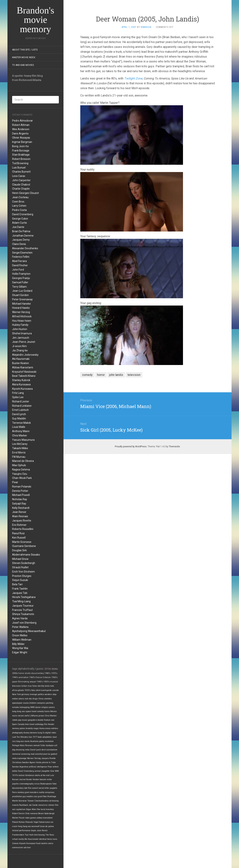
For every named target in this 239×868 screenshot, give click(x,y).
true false (32, 686)
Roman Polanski (22, 487)
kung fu (41, 733)
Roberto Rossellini (23, 529)
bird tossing (39, 835)
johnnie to (46, 762)
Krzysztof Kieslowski (24, 372)
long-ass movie (23, 741)
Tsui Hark (29, 835)
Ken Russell (19, 538)
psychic (15, 784)
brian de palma (47, 826)
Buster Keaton (21, 363)
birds (47, 686)
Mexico (53, 711)
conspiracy (50, 792)
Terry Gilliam (19, 287)
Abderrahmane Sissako (26, 555)
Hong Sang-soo (24, 826)
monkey (21, 792)
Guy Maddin (19, 418)
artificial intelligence (38, 767)
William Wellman (22, 640)
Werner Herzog (21, 312)
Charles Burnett (21, 172)
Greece (15, 843)
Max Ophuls (19, 465)
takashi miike (46, 779)
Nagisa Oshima (21, 470)
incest (41, 805)
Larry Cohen (19, 206)
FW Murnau (19, 457)
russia (26, 703)
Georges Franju (21, 278)
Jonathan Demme (23, 236)
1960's (32, 677)
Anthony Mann (21, 431)
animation (24, 677)
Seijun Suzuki (20, 580)
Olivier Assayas (21, 138)
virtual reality (18, 839)
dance (38, 707)
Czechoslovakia (41, 801)
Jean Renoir (19, 512)
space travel (31, 711)
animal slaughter (42, 771)
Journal (22, 779)
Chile (27, 813)
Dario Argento (20, 134)
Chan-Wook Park (22, 478)
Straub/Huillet (20, 567)
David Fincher (20, 265)
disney (27, 733)
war (53, 720)
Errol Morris (19, 453)
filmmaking (24, 682)
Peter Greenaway (22, 299)
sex (23, 711)
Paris (14, 792)
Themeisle (174, 447)
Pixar (15, 482)
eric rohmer (49, 805)
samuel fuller (39, 745)
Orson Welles (20, 635)
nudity (42, 792)
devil (44, 750)
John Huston (20, 329)
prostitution (17, 796)
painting (50, 703)
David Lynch (19, 414)
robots (15, 720)
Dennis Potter (20, 491)
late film (28, 788)
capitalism (21, 809)
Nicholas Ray (20, 499)
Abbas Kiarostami (23, 367)
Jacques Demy (21, 240)
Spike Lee (18, 397)
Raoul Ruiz (18, 533)
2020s (55, 669)
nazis (15, 716)
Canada (21, 724)
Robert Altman (21, 125)
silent (38, 690)
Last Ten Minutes (20, 737)
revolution (49, 741)
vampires (41, 703)
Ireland (15, 831)
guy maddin (28, 796)
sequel (33, 682)
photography (18, 733)
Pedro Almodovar (22, 121)
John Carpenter (21, 180)
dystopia (50, 745)
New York (17, 694)
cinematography (27, 784)
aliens (21, 699)
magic (36, 728)
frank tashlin (42, 843)
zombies (48, 699)
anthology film (41, 724)
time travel (30, 724)
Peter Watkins (20, 627)
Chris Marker (20, 435)
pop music (23, 720)
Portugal (16, 745)
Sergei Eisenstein (22, 253)
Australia (34, 741)
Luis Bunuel (19, 168)
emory (48, 728)
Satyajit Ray (19, 504)
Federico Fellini (21, 257)
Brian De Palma (21, 231)
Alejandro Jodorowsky (25, 355)
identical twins (46, 839)
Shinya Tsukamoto (23, 614)
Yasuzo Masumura (23, 440)
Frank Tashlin (20, 589)
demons (34, 733)
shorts (28, 673)
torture (22, 775)
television (17, 686)
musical (54, 682)
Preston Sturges (22, 576)
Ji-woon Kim (19, 346)
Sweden (25, 762)
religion (45, 707)
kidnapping (25, 707)
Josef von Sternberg (24, 623)
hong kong (17, 711)
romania (34, 813)
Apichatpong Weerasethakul (29, 631)
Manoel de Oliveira (23, 461)
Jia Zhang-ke (20, 350)
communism (18, 848)
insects (15, 805)
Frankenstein (18, 835)
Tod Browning (20, 163)
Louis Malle (19, 427)
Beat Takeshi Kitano (24, 376)
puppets (53, 788)
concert (35, 788)
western (48, 694)
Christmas (17, 762)
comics (52, 707)
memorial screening (21, 754)
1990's (15, 677)
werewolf (35, 826)
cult (56, 745)
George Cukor (20, 219)
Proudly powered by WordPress (131, 447)
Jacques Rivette (22, 521)
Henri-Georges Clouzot (25, 193)
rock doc (28, 699)
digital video (51, 733)
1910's (15, 775)
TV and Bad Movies (23, 65)
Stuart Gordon (20, 295)
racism (21, 716)
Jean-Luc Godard (22, 291)
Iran (30, 737)
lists (52, 686)
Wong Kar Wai (20, 648)
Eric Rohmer (19, 525)
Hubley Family (20, 325)
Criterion (47, 677)
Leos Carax (19, 176)
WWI (57, 771)
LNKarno (34, 716)
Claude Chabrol (21, 185)
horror (21, 673)
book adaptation (45, 737)
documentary (38, 673)
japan (15, 682)
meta (14, 758)
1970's (54, 673)
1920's (28, 690)
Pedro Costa (19, 210)
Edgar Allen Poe (33, 809)
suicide (56, 690)
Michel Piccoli (18, 818)
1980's (48, 673)
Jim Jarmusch (21, 338)
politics (41, 694)
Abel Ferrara (19, 261)
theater (51, 724)
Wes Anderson (21, 129)
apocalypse (17, 703)
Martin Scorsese (22, 542)
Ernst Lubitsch (20, 410)
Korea (42, 728)
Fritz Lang (18, 393)
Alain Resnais (20, 516)
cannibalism (52, 750)
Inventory (50, 809)
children (33, 703)
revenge (34, 694)
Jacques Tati (20, 593)
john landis (116, 375)
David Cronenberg (23, 214)
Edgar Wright (20, 652)
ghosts (21, 690)
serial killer (44, 788)
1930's (46, 682)
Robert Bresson (21, 159)
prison (41, 716)
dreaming (20, 750)
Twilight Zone (133, 78)
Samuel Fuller (20, 282)
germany (25, 694)
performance (25, 831)
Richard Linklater (22, 406)
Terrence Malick (21, 423)
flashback (24, 805)
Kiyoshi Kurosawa (22, 389)
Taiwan (31, 801)
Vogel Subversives (42, 822)
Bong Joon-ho (20, 146)
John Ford (18, 270)
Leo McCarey (20, 444)
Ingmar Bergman (22, 142)
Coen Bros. (18, 202)
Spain (15, 724)
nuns (55, 839)
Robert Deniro (18, 813)
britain (24, 686)
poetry (42, 741)
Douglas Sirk (19, 550)
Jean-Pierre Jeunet (24, 342)
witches (55, 728)
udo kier (27, 848)
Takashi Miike (20, 448)
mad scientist (37, 754)
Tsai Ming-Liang (21, 601)
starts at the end (42, 775)
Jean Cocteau (20, 197)
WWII (32, 707)
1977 (35, 737)
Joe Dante (18, 227)
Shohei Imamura (22, 333)
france (39, 677)
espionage (22, 758)
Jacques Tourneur (23, 606)
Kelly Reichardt (21, 508)
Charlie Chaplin (21, 189)
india (27, 750)
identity (41, 686)
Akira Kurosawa (21, 384)
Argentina (24, 767)
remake (16, 707)
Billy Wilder (18, 644)
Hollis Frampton (21, 274)
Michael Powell (21, 495)
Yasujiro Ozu (20, 474)
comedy (41, 711)
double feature (44, 720)
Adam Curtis (20, 223)
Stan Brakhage (21, 155)
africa (15, 690)
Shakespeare (46, 784)
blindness (30, 775)
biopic (34, 831)
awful (27, 716)
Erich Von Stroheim (23, 572)
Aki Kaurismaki (21, 359)
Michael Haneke (21, 304)
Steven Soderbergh (24, 563)
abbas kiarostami (45, 818)
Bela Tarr (17, 584)
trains (47, 711)
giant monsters (32, 792)
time (52, 771)
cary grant (38, 796)
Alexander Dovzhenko (25, 248)
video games (31, 818)
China (41, 699)
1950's (54, 677)
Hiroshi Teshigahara (24, 597)
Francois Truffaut (22, 610)
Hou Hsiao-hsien (22, 321)
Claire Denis (19, 244)
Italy (33, 690)
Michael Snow (20, 559)
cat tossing (54, 801)
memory (16, 728)
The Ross (50, 835)
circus (37, 784)
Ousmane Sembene (24, 546)
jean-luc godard (50, 754)
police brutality (26, 728)
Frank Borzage (21, 151)
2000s (15, 673)
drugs (35, 699)
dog (14, 750)
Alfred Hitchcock (22, 316)
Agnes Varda (20, 618)
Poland (15, 822)
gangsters (32, 720)
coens (51, 843)
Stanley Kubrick (21, 380)
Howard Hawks (21, 308)
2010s (48, 669)
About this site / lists (25, 50)
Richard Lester (21, 401)
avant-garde (46, 690)
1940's (40, 682)
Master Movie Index (24, 57)
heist (43, 809)
